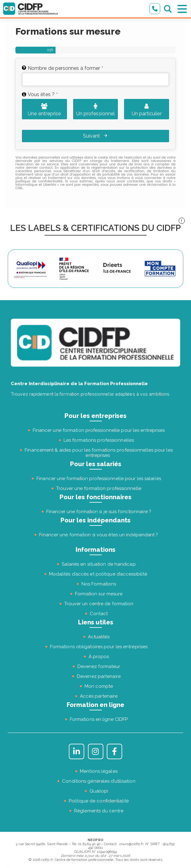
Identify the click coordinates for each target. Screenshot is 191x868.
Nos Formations (99, 584)
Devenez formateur (99, 666)
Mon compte (99, 686)
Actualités (99, 637)
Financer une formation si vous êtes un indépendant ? (99, 535)
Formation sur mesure (99, 594)
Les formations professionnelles (99, 440)
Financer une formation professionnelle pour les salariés (99, 479)
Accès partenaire (99, 696)
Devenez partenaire (99, 676)
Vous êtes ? (43, 94)
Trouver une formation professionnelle (99, 488)
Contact (99, 614)
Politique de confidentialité (99, 801)
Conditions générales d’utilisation (99, 781)
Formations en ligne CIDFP (99, 719)
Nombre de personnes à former (65, 68)
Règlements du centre (99, 811)
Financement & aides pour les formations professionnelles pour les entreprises (99, 453)
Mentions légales (99, 771)
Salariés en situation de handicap (99, 564)
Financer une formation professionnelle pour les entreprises (99, 430)
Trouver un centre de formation (99, 604)
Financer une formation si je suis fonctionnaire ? (99, 512)
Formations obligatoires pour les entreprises (99, 647)
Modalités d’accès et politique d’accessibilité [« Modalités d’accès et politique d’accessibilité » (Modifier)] (98, 574)
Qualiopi (99, 791)
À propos (99, 657)
